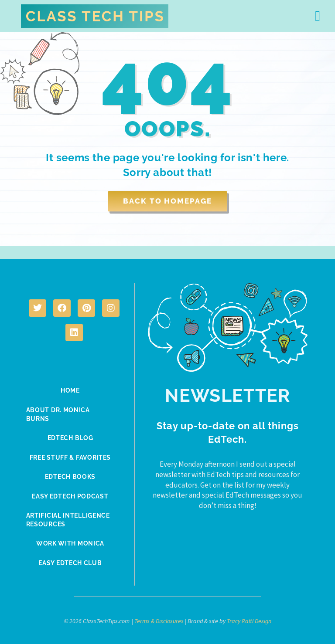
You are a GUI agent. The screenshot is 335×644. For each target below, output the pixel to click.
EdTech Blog (70, 437)
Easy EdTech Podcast (70, 495)
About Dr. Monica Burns (60, 414)
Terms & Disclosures (159, 619)
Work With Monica (70, 542)
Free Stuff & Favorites (70, 457)
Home (70, 390)
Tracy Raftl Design (249, 619)
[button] (318, 16)
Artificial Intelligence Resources (70, 519)
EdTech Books (70, 476)
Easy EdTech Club (70, 561)
